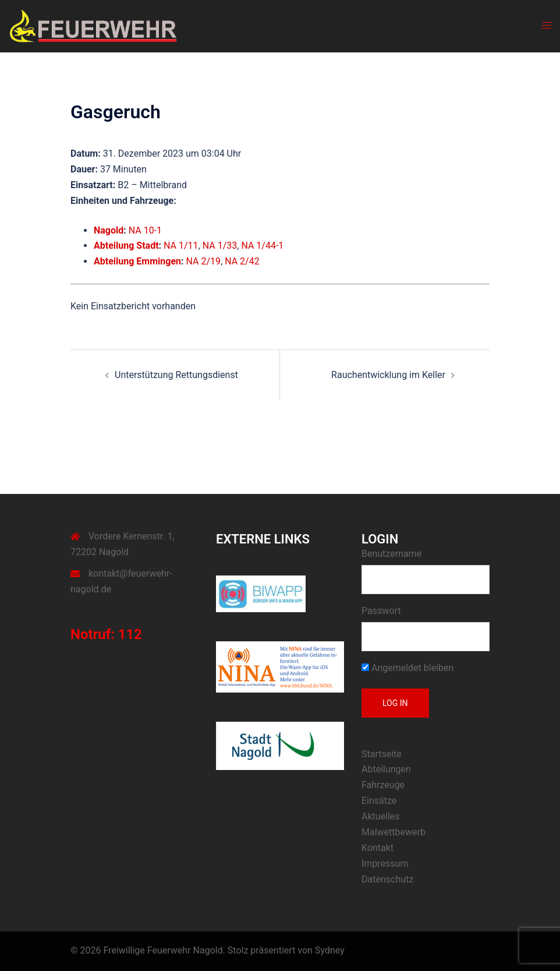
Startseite (382, 754)
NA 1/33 (220, 246)
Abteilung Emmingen (137, 261)
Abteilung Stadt (126, 246)
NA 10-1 (145, 230)
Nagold (109, 230)
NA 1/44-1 (262, 246)
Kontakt (378, 848)
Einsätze (379, 801)
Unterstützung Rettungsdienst (176, 375)
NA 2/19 (203, 261)
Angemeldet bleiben (407, 668)
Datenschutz (387, 879)
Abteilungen (386, 769)
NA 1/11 (181, 246)
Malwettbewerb (394, 832)
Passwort (381, 611)
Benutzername (391, 554)
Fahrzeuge (383, 785)
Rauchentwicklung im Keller (388, 375)
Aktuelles (381, 816)
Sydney (330, 950)
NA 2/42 (242, 261)
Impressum (385, 864)
